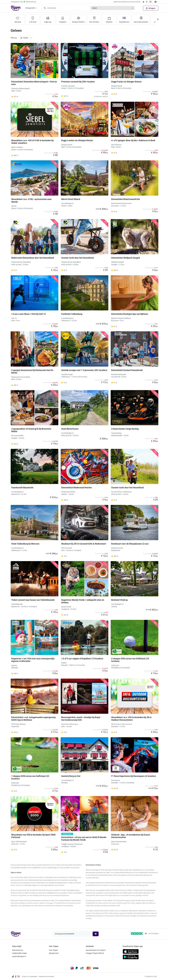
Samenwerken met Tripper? (96, 950)
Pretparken (63, 19)
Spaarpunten (54, 953)
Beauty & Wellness (79, 19)
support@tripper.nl (19, 956)
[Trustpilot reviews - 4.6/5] (145, 934)
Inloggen (151, 8)
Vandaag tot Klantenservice (23, 2)
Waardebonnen (127, 19)
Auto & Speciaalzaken (145, 19)
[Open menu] (31, 38)
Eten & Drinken (96, 19)
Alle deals (18, 19)
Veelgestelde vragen (19, 953)
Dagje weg (48, 19)
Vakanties (111, 19)
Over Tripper (53, 950)
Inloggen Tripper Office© (95, 953)
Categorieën (30, 8)
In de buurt (33, 19)
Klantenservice (17, 950)
